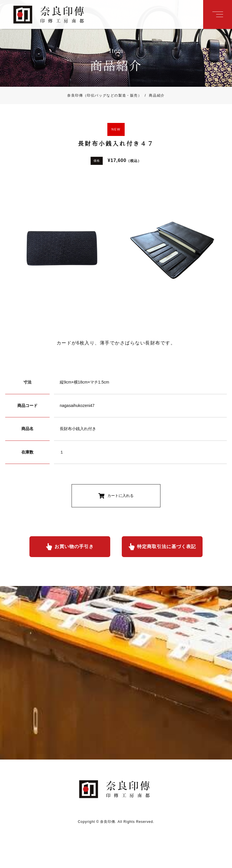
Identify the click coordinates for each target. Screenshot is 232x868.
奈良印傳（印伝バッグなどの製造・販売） (104, 95)
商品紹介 (153, 95)
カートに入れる (120, 496)
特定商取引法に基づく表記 (166, 547)
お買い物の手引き (74, 547)
